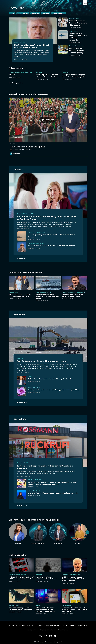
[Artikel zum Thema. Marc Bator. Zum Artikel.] (58, 534)
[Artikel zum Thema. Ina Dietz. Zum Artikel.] (78, 534)
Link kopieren (15, 154)
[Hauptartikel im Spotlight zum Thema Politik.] (18, 170)
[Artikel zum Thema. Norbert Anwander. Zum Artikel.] (38, 534)
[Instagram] (50, 636)
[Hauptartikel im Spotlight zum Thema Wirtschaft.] (21, 419)
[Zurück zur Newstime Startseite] (16, 8)
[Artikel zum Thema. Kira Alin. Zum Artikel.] (18, 534)
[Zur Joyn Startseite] (85, 2)
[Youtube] (55, 636)
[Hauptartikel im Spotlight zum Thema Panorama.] (20, 314)
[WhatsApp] (41, 636)
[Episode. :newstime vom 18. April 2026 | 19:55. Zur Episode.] (48, 124)
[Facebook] (46, 636)
